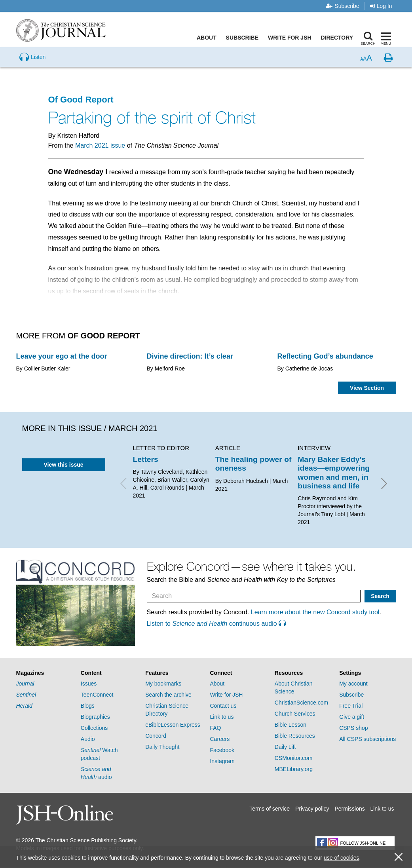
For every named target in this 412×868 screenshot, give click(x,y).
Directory (338, 38)
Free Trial (351, 706)
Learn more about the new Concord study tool (315, 612)
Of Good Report (81, 100)
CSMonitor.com (294, 758)
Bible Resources (295, 736)
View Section (367, 388)
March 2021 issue (100, 145)
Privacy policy (312, 809)
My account (353, 684)
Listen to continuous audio (216, 624)
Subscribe (343, 6)
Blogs (88, 706)
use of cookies (342, 858)
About (208, 38)
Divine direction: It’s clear (190, 356)
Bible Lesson (290, 725)
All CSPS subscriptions (367, 739)
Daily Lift (285, 747)
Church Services (295, 714)
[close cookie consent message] (399, 857)
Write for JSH (291, 38)
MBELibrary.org (294, 769)
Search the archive (168, 695)
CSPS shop (353, 728)
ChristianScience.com (301, 703)
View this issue (63, 465)
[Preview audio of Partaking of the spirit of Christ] (32, 69)
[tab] (45, 673)
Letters (146, 459)
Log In (381, 6)
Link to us (222, 717)
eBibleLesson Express (173, 725)
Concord (156, 736)
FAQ (215, 728)
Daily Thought (162, 747)
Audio (88, 739)
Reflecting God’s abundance (325, 356)
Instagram (222, 761)
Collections (94, 728)
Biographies (95, 717)
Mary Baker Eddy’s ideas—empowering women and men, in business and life (334, 473)
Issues (89, 684)
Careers (220, 739)
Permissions (349, 809)
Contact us (223, 706)
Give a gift (352, 717)
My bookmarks (163, 684)
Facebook (222, 750)
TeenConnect (97, 695)
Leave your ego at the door (62, 356)
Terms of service (270, 809)
